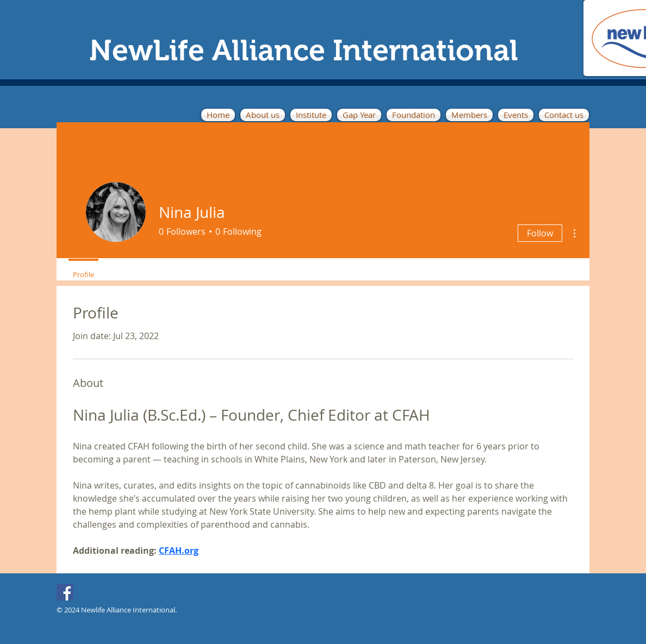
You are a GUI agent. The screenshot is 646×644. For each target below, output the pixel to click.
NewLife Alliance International (304, 50)
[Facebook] (65, 592)
